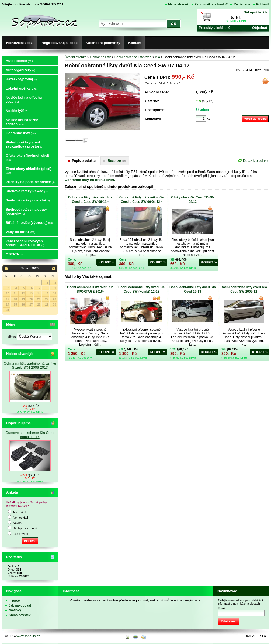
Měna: (12, 337)
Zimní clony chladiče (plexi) (29, 171)
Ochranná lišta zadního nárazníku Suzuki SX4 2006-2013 (30, 365)
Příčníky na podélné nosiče (30, 182)
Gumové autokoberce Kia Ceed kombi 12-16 (30, 435)
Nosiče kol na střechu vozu (24, 100)
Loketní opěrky (21, 88)
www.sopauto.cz (28, 636)
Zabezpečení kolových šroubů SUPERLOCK (25, 243)
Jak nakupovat (20, 605)
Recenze (117, 161)
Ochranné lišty (21, 133)
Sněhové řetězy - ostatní (28, 200)
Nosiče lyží (17, 111)
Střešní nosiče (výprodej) (29, 223)
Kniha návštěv (20, 615)
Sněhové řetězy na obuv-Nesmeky (26, 211)
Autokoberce (20, 61)
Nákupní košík (255, 12)
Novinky (15, 610)
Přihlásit (263, 4)
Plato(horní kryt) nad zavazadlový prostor (24, 144)
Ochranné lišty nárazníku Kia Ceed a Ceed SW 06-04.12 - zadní (142, 202)
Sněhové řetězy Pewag (27, 191)
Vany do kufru (20, 232)
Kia (158, 57)
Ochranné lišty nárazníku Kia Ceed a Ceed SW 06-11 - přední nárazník (90, 202)
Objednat (260, 28)
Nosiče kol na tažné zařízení (22, 122)
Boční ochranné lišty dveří (133, 57)
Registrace (242, 4)
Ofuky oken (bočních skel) (27, 157)
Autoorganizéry (20, 70)
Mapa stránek (178, 4)
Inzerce (14, 601)
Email (222, 608)
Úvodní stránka (76, 57)
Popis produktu (84, 161)
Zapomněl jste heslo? (211, 4)
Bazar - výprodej (21, 79)
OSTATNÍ (15, 254)
